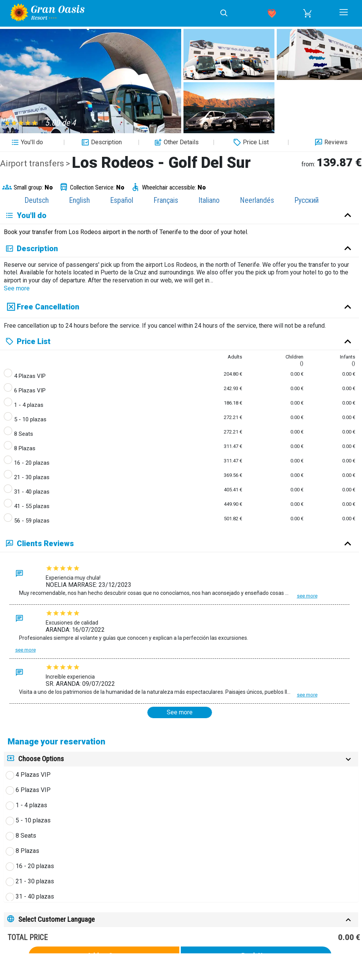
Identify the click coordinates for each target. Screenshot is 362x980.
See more (17, 288)
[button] (308, 13)
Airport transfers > (36, 163)
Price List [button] (250, 142)
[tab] (181, 759)
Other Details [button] (175, 142)
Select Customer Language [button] (57, 919)
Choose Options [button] (41, 759)
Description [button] (101, 142)
